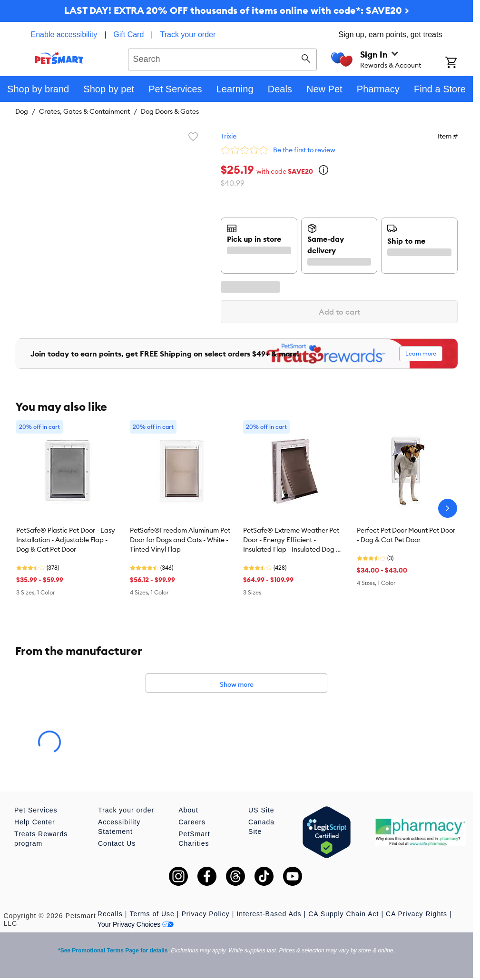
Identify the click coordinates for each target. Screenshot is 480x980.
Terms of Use (152, 914)
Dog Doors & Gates (170, 111)
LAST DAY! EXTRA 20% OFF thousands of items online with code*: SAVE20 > (237, 10)
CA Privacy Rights (416, 914)
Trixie (229, 136)
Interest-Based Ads (269, 914)
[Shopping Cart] (459, 63)
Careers (192, 822)
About (188, 810)
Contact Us (117, 843)
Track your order (188, 35)
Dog (22, 111)
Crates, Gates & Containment (84, 111)
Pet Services (36, 810)
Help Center (35, 822)
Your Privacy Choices (136, 924)
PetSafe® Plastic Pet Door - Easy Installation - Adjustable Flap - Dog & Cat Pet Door (66, 540)
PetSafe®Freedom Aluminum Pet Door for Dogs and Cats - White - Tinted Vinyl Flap (180, 540)
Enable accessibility (64, 35)
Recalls (110, 914)
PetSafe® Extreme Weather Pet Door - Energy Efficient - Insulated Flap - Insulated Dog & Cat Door (292, 540)
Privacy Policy (205, 914)
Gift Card (128, 35)
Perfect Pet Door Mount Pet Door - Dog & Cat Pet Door (406, 535)
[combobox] (222, 58)
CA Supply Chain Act (343, 914)
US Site (261, 810)
